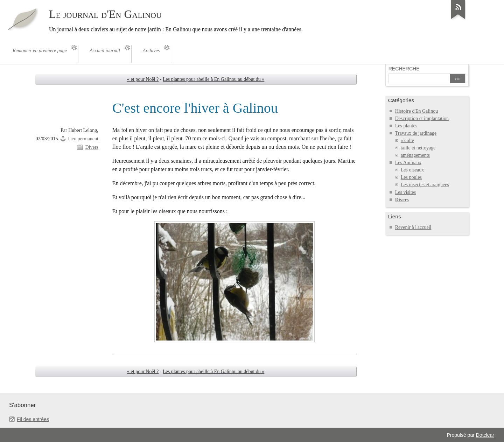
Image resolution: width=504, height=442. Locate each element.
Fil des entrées (33, 419)
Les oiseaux (412, 170)
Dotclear (485, 435)
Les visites (406, 192)
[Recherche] (419, 79)
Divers (92, 147)
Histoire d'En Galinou (416, 111)
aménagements (415, 155)
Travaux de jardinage (416, 133)
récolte (407, 141)
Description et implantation (422, 118)
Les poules (411, 177)
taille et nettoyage (418, 148)
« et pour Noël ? (143, 79)
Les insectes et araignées (425, 185)
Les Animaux (408, 163)
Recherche (404, 69)
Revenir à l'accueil (413, 227)
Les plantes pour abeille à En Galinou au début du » (213, 79)
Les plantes (406, 126)
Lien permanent (83, 139)
